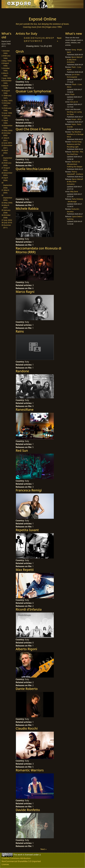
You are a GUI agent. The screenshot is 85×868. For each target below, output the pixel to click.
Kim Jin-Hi (74, 102)
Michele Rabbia (27, 208)
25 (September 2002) (7, 158)
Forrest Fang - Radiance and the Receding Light (75, 144)
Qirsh (20, 51)
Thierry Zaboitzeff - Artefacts (75, 173)
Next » (43, 849)
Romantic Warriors (30, 770)
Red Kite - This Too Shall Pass (75, 153)
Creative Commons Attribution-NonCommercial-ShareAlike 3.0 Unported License (21, 861)
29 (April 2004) (5, 179)
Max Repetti (25, 570)
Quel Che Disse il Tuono (33, 129)
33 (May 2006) (7, 203)
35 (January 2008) (6, 211)
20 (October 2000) (6, 134)
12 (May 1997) (7, 101)
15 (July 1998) (7, 113)
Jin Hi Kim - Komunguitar (74, 76)
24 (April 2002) (5, 152)
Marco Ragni (25, 292)
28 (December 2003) (7, 174)
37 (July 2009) (7, 220)
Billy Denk (74, 192)
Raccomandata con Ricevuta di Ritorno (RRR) (38, 250)
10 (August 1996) (6, 92)
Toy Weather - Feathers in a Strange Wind (75, 134)
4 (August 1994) (5, 64)
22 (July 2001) (7, 143)
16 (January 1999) (6, 117)
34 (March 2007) (5, 206)
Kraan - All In (76, 119)
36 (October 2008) (6, 216)
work (20, 855)
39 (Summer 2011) (6, 226)
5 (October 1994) (6, 69)
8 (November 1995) (7, 82)
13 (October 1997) (6, 104)
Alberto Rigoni (26, 649)
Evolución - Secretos (73, 210)
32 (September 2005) (7, 198)
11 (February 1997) (6, 97)
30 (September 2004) (7, 185)
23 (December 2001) (7, 147)
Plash (72, 94)
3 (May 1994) (6, 61)
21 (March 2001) (5, 139)
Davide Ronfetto (28, 810)
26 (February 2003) (6, 164)
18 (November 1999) (7, 127)
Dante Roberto (27, 689)
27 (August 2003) (6, 169)
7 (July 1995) (6, 78)
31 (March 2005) (5, 191)
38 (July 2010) (7, 223)
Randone (22, 371)
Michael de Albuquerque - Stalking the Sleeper (75, 164)
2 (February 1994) (6, 57)
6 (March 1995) (5, 74)
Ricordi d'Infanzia (29, 609)
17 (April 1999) (5, 122)
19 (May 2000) (7, 130)
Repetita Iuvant (27, 530)
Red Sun (22, 450)
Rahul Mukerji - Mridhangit (75, 200)
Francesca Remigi (29, 490)
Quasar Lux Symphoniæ (33, 91)
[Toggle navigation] (15, 12)
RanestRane (25, 409)
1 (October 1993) (6, 52)
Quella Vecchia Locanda (33, 169)
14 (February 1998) (6, 109)
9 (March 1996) (5, 87)
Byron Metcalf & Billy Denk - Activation (75, 60)
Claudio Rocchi (27, 728)
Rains (20, 331)
